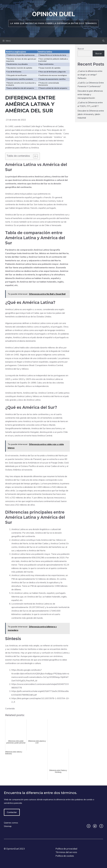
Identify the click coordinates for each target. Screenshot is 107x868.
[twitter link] (95, 826)
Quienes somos (11, 823)
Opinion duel (53, 14)
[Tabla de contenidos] (35, 156)
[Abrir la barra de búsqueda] (103, 41)
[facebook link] (101, 826)
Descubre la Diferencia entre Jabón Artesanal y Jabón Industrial (91, 114)
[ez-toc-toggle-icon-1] (34, 156)
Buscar (81, 49)
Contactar (12, 812)
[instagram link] (89, 826)
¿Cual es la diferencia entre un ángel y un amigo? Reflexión (90, 75)
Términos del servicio (66, 852)
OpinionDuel (13, 849)
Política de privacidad (66, 849)
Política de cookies (65, 856)
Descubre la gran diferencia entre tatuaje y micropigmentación (90, 94)
